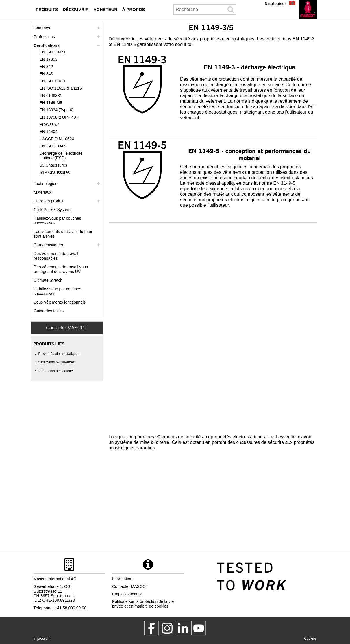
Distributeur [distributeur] (275, 4)
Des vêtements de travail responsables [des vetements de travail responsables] (56, 256)
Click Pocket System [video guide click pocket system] (52, 210)
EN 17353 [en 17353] (49, 59)
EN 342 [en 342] (46, 67)
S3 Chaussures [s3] (53, 165)
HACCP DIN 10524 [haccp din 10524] (57, 139)
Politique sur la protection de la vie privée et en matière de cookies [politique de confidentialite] (143, 604)
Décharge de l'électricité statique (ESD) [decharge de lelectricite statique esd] (61, 156)
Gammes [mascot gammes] (42, 28)
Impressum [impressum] (42, 639)
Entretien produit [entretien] (49, 201)
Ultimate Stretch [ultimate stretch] (48, 280)
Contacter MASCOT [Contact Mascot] (66, 328)
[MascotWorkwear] (151, 628)
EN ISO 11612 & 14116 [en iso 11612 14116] (61, 88)
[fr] (308, 9)
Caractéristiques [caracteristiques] (48, 245)
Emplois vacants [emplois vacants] (127, 594)
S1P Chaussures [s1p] (55, 172)
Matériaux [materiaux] (43, 192)
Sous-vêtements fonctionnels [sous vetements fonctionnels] (60, 302)
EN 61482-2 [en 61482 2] (50, 95)
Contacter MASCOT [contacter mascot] (130, 586)
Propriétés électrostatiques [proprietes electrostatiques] (59, 354)
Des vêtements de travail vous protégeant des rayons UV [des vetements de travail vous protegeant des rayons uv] (61, 269)
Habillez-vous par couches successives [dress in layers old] (58, 291)
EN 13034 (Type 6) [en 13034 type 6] (57, 110)
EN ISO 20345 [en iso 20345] (53, 146)
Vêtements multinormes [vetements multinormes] (57, 362)
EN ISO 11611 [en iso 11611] (53, 81)
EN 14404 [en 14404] (49, 132)
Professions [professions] (44, 37)
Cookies (310, 639)
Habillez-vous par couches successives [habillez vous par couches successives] (58, 221)
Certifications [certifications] (47, 45)
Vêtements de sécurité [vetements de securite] (56, 371)
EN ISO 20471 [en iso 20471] (53, 52)
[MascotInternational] (199, 628)
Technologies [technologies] (46, 184)
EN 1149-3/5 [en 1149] (51, 103)
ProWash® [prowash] (49, 124)
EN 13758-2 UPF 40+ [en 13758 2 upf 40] (59, 117)
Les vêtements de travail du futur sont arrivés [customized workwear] (63, 234)
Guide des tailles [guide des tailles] (49, 311)
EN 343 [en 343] (46, 74)
